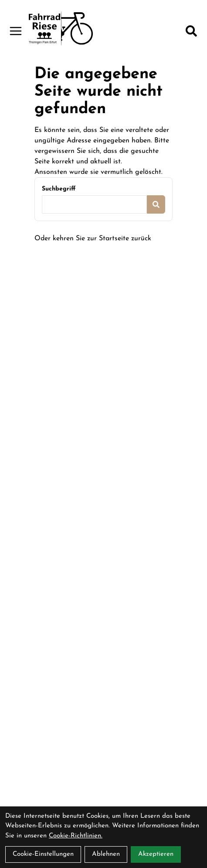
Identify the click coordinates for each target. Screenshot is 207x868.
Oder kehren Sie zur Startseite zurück (93, 239)
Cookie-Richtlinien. (76, 836)
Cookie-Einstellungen (43, 854)
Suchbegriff (59, 189)
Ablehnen (106, 854)
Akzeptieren (156, 854)
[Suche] (191, 31)
